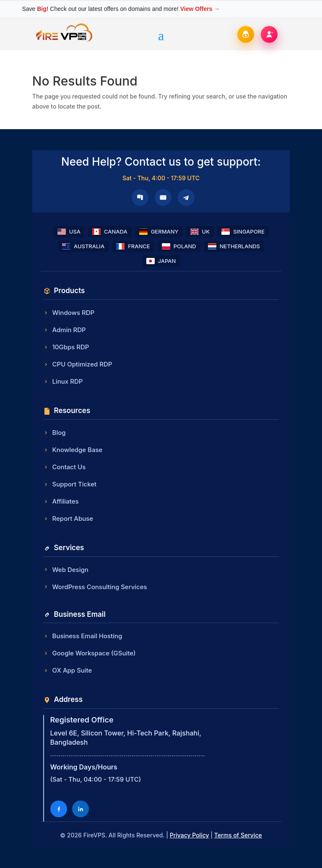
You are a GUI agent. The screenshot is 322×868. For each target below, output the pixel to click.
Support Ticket (70, 484)
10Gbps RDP (66, 347)
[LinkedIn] (80, 809)
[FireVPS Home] (65, 41)
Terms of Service (238, 835)
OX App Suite (68, 670)
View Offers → (200, 9)
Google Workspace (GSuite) (90, 653)
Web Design (66, 570)
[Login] (246, 34)
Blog (55, 433)
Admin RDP (65, 330)
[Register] (269, 34)
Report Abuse (68, 518)
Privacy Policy (190, 835)
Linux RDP (63, 381)
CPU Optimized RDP (78, 364)
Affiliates (61, 501)
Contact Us (65, 467)
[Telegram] (186, 198)
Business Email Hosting (83, 636)
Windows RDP (69, 313)
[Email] (163, 198)
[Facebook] (59, 809)
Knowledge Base (73, 450)
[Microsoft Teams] (140, 198)
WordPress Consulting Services (95, 587)
